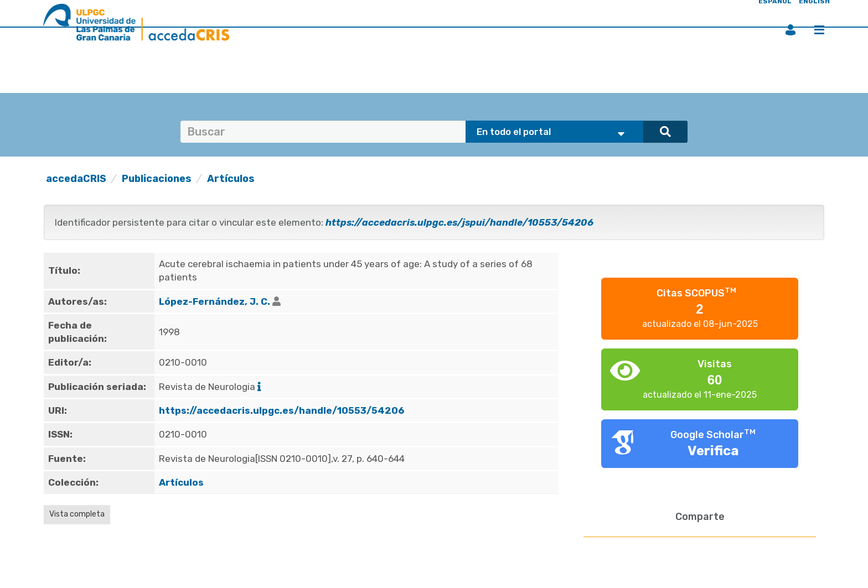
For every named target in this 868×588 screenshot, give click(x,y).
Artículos (231, 179)
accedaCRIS (76, 179)
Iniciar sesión (790, 30)
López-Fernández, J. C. (215, 301)
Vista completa (77, 514)
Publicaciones (157, 179)
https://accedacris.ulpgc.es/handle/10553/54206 (281, 410)
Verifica (713, 451)
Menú (819, 30)
